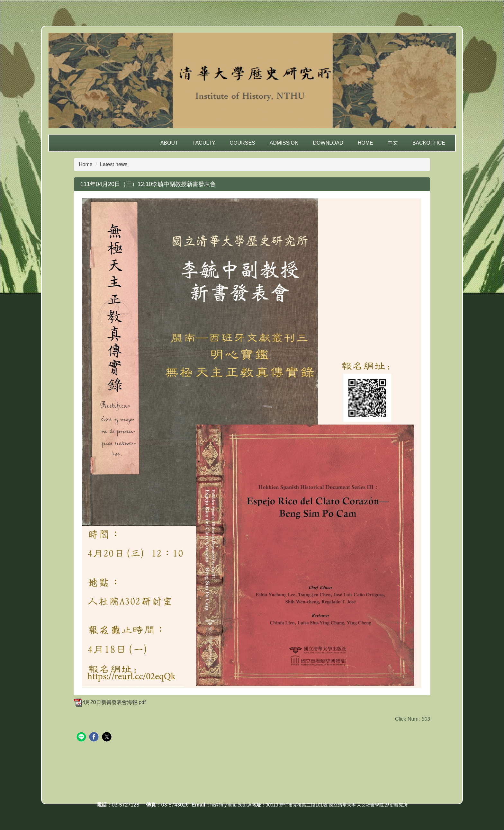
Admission (284, 143)
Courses (243, 143)
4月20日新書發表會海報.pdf (110, 702)
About (169, 143)
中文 (393, 143)
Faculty (204, 143)
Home (365, 143)
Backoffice (429, 143)
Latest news (114, 164)
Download (328, 143)
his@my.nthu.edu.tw (231, 805)
